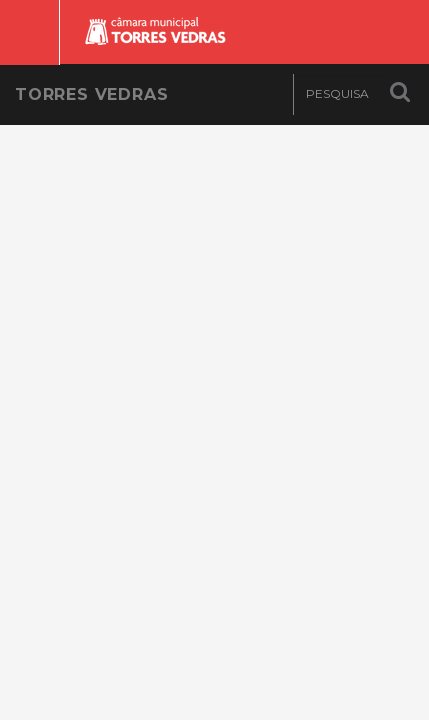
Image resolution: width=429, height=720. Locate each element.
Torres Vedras (91, 94)
